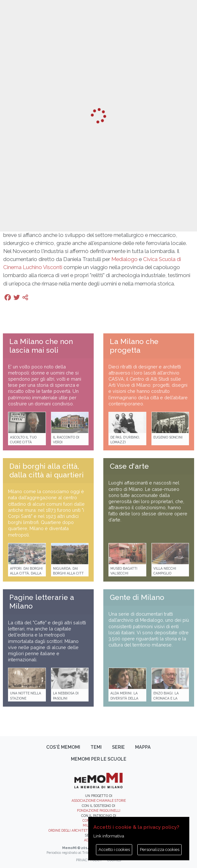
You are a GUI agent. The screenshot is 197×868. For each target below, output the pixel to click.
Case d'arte (129, 466)
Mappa (143, 747)
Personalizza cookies (160, 850)
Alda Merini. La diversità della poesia (124, 698)
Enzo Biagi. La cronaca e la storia (166, 698)
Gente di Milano (137, 597)
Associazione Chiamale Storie (99, 800)
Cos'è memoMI (63, 747)
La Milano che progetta (134, 346)
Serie (118, 747)
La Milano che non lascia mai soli (41, 346)
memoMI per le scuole (99, 759)
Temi (96, 747)
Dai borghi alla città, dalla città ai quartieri (47, 470)
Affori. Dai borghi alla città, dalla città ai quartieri (26, 573)
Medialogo (124, 259)
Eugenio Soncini (168, 437)
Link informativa (109, 836)
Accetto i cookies (114, 850)
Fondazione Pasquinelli (99, 810)
